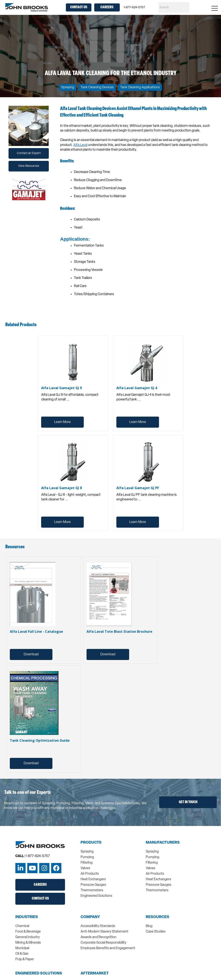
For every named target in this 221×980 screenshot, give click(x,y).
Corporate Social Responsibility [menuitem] (103, 943)
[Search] (174, 7)
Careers (107, 7)
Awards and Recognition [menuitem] (98, 937)
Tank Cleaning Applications (140, 87)
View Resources (29, 166)
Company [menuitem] (90, 917)
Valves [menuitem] (85, 868)
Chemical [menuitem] (22, 926)
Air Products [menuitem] (90, 874)
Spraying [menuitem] (87, 852)
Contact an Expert (29, 153)
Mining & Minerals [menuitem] (28, 943)
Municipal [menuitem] (22, 948)
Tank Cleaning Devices (97, 87)
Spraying (68, 87)
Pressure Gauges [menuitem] (93, 885)
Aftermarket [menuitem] (95, 974)
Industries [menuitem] (27, 917)
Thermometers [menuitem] (92, 890)
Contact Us (79, 7)
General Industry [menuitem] (28, 937)
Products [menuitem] (91, 843)
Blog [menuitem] (149, 926)
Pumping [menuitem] (87, 857)
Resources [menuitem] (157, 917)
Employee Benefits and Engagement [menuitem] (108, 948)
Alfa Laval (80, 145)
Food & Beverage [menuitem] (28, 932)
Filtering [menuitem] (87, 863)
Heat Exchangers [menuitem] (93, 879)
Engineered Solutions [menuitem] (96, 896)
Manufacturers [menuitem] (163, 843)
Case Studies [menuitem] (156, 932)
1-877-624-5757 (134, 8)
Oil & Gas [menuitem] (22, 954)
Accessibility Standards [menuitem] (98, 926)
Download (31, 654)
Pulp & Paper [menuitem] (25, 959)
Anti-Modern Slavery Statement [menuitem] (104, 932)
